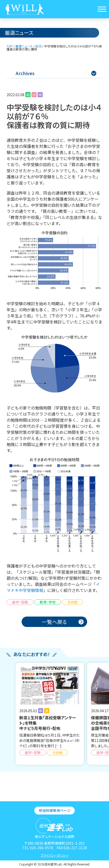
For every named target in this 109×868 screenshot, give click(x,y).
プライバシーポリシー (55, 855)
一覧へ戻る (54, 622)
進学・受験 (20, 602)
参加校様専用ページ (55, 810)
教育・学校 (48, 602)
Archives (56, 73)
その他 (72, 602)
